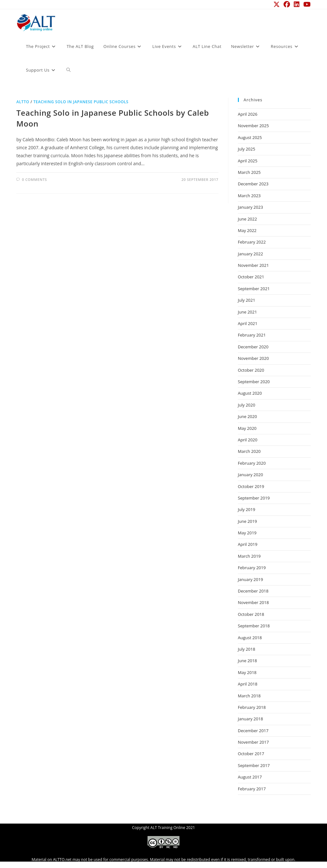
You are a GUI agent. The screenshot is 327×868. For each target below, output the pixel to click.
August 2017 (250, 777)
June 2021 (247, 312)
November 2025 (253, 126)
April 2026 (248, 114)
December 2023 (253, 184)
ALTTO (23, 102)
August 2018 (250, 638)
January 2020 (251, 475)
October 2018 (251, 614)
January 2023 (251, 207)
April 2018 (248, 684)
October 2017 (251, 754)
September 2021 (254, 289)
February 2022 (252, 242)
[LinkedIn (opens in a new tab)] (297, 4)
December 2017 (253, 731)
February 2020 (252, 463)
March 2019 (249, 556)
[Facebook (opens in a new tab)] (287, 4)
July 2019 (247, 509)
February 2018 (252, 707)
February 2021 (252, 335)
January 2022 (251, 254)
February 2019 (252, 568)
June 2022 (247, 219)
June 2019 (247, 521)
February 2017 (252, 789)
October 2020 (251, 370)
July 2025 (247, 149)
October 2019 (251, 486)
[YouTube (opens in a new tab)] (306, 4)
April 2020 (248, 440)
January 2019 (251, 579)
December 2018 (253, 591)
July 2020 (247, 405)
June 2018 (247, 661)
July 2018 (247, 649)
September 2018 (254, 626)
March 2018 (249, 696)
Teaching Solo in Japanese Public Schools (81, 102)
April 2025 (248, 161)
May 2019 (247, 533)
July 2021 (247, 300)
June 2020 (247, 416)
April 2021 (248, 323)
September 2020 (254, 382)
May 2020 (247, 428)
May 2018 (247, 672)
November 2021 (253, 265)
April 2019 (248, 544)
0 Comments (34, 179)
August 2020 (250, 393)
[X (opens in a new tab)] (277, 4)
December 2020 (253, 347)
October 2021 (251, 277)
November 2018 (253, 602)
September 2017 (254, 765)
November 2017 (253, 742)
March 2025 (249, 172)
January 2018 (251, 719)
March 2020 (249, 451)
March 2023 (249, 196)
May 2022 (247, 230)
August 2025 (250, 137)
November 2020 (253, 358)
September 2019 (254, 498)
